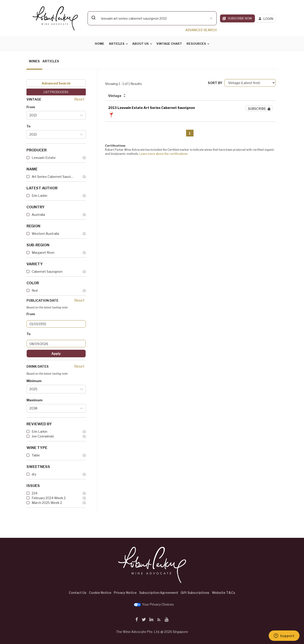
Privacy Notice (125, 593)
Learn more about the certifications (164, 154)
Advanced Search (56, 83)
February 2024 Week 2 (49, 498)
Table (36, 455)
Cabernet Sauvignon (47, 271)
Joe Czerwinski (43, 436)
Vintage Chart (169, 44)
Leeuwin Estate (44, 158)
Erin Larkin (39, 196)
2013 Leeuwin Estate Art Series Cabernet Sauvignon (152, 108)
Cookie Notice (100, 593)
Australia (38, 215)
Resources (196, 44)
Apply (56, 354)
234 (35, 493)
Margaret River (43, 253)
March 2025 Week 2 (47, 503)
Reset (79, 99)
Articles (117, 44)
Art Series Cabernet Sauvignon (53, 177)
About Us (140, 44)
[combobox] (152, 18)
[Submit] (93, 18)
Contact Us (78, 593)
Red (35, 290)
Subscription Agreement (159, 593)
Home (100, 44)
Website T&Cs (224, 593)
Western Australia (45, 234)
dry (34, 474)
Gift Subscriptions (195, 593)
